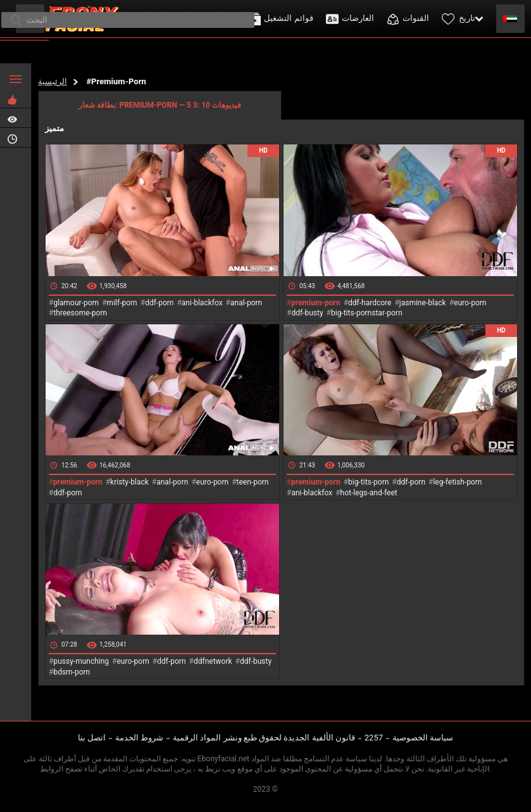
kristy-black (129, 482)
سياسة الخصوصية (423, 738)
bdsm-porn (72, 672)
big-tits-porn (368, 482)
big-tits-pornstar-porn (367, 313)
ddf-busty (307, 313)
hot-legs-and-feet (369, 493)
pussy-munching (81, 661)
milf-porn (122, 303)
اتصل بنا (92, 738)
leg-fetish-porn (457, 482)
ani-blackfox (202, 303)
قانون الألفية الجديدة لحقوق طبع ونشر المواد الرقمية (264, 738)
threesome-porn (80, 313)
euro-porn (470, 303)
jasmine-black (423, 303)
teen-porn (253, 482)
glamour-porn (76, 303)
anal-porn (246, 303)
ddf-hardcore (370, 303)
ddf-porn (159, 303)
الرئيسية (53, 81)
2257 (374, 738)
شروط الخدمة (139, 738)
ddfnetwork (213, 661)
